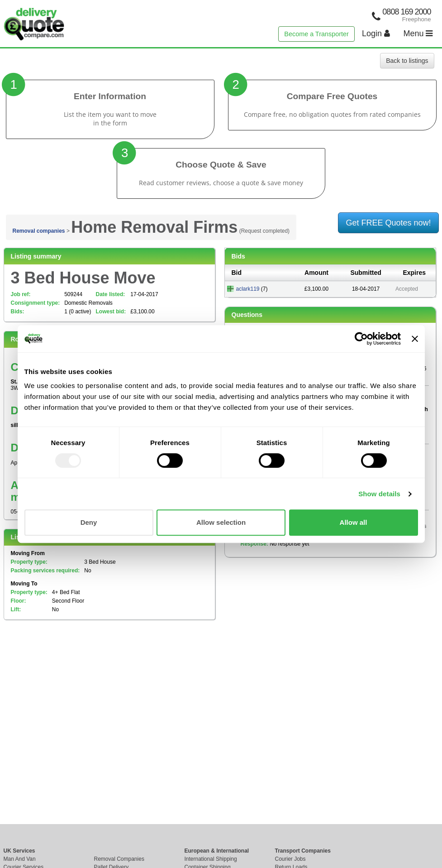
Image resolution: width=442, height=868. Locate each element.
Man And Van (20, 859)
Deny (89, 522)
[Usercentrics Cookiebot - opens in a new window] (361, 339)
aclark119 (248, 289)
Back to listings (407, 61)
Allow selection (221, 522)
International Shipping (211, 859)
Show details (379, 494)
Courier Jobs (290, 859)
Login (376, 34)
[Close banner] (415, 339)
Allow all (354, 522)
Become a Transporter (316, 34)
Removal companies (39, 231)
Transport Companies (303, 851)
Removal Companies (119, 859)
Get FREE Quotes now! (388, 223)
